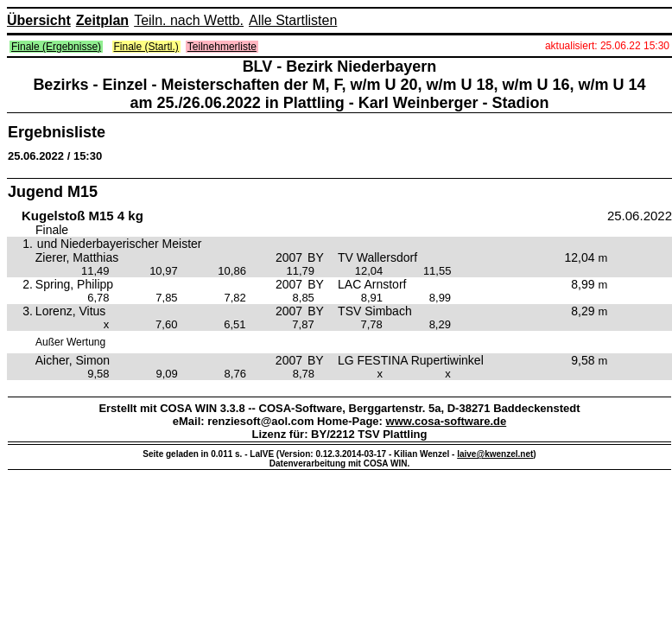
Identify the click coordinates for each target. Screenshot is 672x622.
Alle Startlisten (293, 20)
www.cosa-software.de (447, 421)
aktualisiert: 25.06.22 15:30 (607, 46)
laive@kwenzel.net (495, 454)
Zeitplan (102, 20)
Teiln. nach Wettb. (189, 20)
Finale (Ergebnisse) (56, 47)
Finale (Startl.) (146, 47)
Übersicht (39, 20)
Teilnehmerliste (222, 47)
